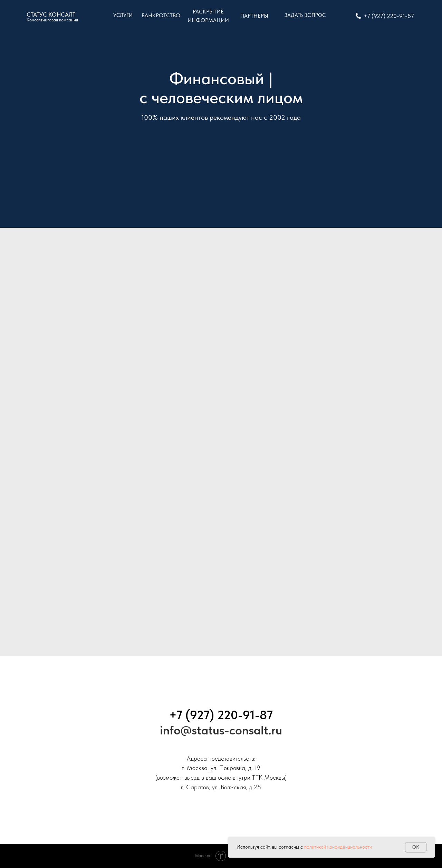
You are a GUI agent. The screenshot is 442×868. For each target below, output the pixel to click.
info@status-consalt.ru (221, 730)
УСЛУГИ (123, 15)
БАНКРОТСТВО (161, 15)
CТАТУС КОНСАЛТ (51, 14)
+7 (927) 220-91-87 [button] (389, 16)
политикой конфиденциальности (338, 847)
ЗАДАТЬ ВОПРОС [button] (305, 15)
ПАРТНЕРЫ (254, 16)
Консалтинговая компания (52, 20)
